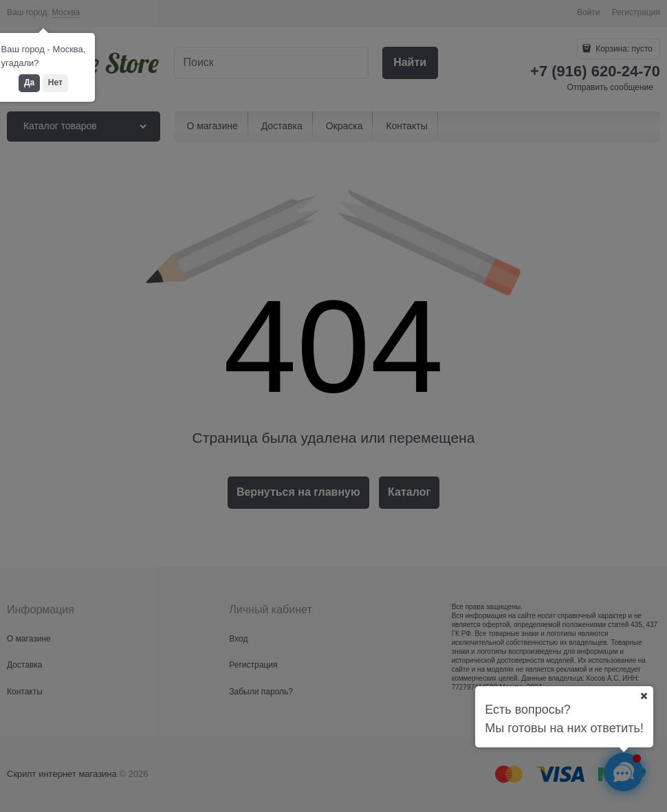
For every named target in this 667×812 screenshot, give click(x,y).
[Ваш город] (644, 696)
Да (29, 83)
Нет (55, 83)
